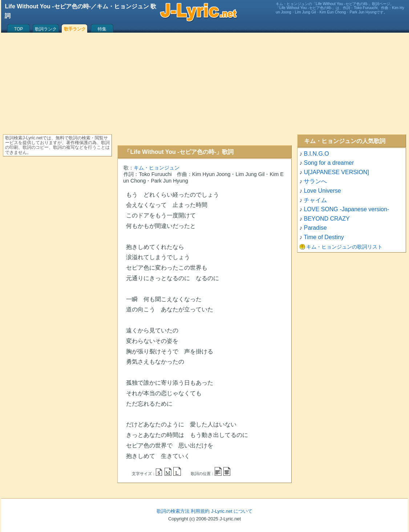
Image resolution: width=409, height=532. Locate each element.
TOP (19, 29)
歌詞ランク (46, 29)
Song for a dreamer (329, 163)
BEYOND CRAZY (327, 219)
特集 (102, 29)
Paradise (315, 228)
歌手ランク (75, 29)
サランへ (315, 181)
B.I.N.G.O (316, 154)
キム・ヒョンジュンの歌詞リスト (344, 247)
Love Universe (322, 191)
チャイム (315, 200)
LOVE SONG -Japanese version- (346, 209)
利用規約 (200, 511)
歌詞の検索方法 (173, 511)
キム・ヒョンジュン (157, 168)
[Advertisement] (204, 89)
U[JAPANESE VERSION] (336, 172)
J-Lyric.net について (232, 511)
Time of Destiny (324, 237)
